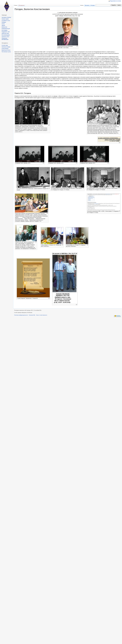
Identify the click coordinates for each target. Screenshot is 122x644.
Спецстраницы (5, 49)
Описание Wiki (32, 315)
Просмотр (87, 5)
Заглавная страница (6, 17)
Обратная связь (5, 33)
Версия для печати (6, 50)
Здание (3, 25)
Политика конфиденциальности (21, 315)
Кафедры (4, 22)
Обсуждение (21, 5)
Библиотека (4, 27)
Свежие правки (5, 19)
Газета (3, 24)
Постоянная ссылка (6, 52)
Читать (82, 5)
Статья (16, 5)
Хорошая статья (5, 37)
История (93, 5)
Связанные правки (6, 47)
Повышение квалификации (5, 39)
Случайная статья (6, 21)
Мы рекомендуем (6, 35)
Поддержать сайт (6, 32)
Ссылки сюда (5, 45)
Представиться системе (116, 1)
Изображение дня (6, 29)
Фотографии (5, 30)
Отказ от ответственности (42, 315)
